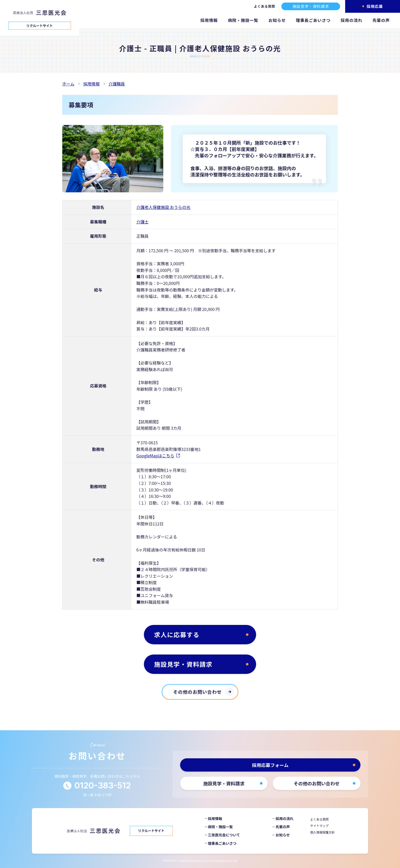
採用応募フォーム (270, 765)
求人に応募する (177, 634)
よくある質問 (264, 6)
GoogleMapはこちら (155, 456)
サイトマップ (319, 826)
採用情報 (209, 20)
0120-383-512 (103, 785)
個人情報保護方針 (322, 832)
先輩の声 (381, 20)
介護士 (143, 222)
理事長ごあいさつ (313, 20)
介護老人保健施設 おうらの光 (164, 207)
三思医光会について (224, 835)
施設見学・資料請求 (311, 6)
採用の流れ (351, 20)
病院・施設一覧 (243, 20)
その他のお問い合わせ (198, 692)
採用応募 (375, 6)
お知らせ (277, 20)
